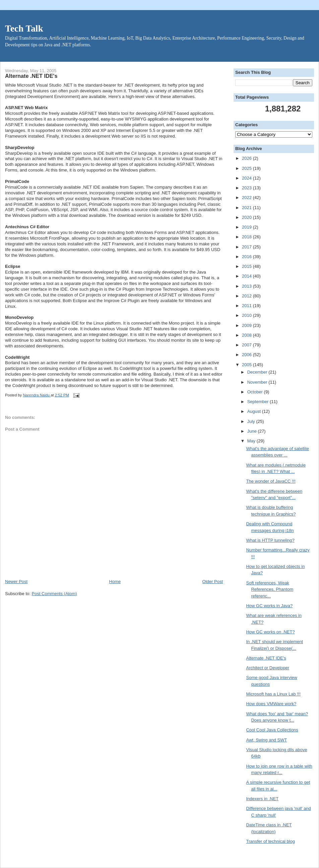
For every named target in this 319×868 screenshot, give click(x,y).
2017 (247, 247)
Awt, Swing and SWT (266, 740)
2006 (247, 355)
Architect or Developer (268, 668)
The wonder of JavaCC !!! (271, 481)
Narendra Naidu (37, 395)
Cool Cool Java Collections (272, 730)
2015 (247, 266)
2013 (247, 286)
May (252, 441)
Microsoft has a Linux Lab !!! (273, 694)
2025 (247, 168)
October (256, 392)
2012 (247, 296)
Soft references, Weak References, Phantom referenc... (270, 589)
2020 (247, 217)
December (258, 372)
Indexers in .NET (262, 799)
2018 (247, 237)
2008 (247, 335)
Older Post (213, 582)
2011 (247, 306)
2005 (247, 365)
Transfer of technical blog (270, 841)
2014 (247, 276)
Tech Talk (24, 29)
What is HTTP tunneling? (270, 540)
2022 (247, 198)
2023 (247, 188)
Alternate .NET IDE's (266, 658)
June (253, 431)
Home (115, 582)
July (252, 421)
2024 (247, 178)
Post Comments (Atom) (54, 594)
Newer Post (16, 582)
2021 (247, 208)
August (255, 411)
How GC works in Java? (269, 606)
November (258, 382)
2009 (247, 325)
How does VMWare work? (271, 704)
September (259, 402)
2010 (247, 315)
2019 (247, 227)
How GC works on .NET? (270, 632)
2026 (247, 158)
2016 (247, 257)
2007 (247, 345)
